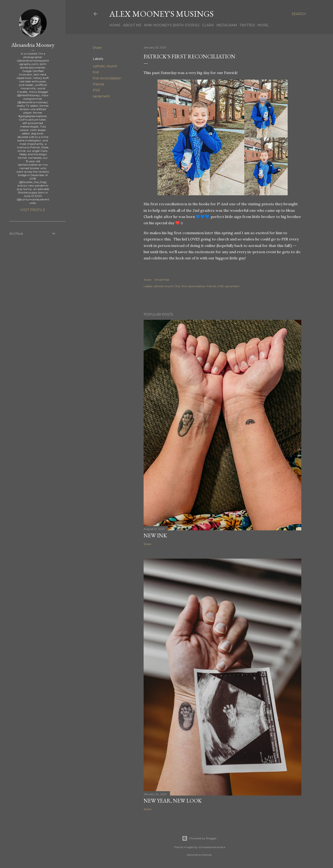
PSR (96, 90)
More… (264, 25)
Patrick (98, 84)
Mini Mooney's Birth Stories (172, 25)
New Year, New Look (173, 801)
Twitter (247, 25)
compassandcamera (212, 847)
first (96, 72)
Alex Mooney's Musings (162, 14)
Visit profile (33, 210)
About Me (132, 25)
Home (115, 25)
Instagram (227, 25)
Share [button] (97, 48)
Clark (208, 25)
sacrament (101, 96)
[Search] (299, 14)
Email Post (162, 280)
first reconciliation (107, 78)
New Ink (155, 535)
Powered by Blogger (199, 838)
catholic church (105, 66)
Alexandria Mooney (33, 45)
